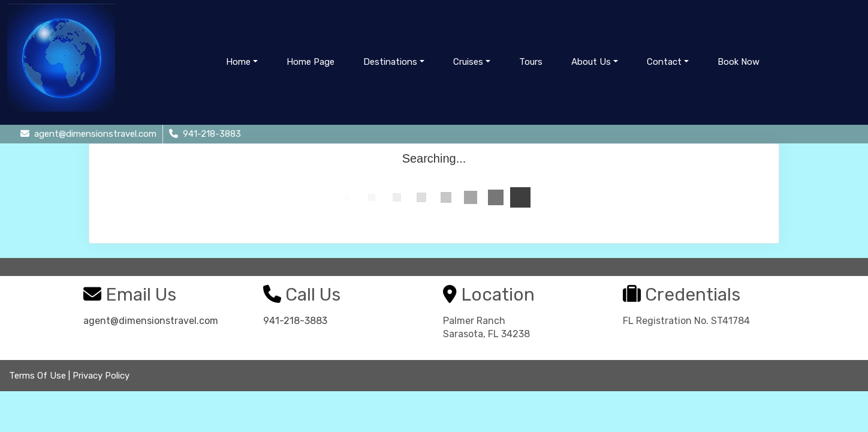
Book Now (739, 62)
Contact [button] (664, 62)
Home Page (311, 62)
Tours (531, 62)
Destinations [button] (390, 62)
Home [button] (238, 62)
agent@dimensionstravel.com (151, 321)
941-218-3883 (295, 321)
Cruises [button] (468, 62)
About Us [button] (591, 62)
